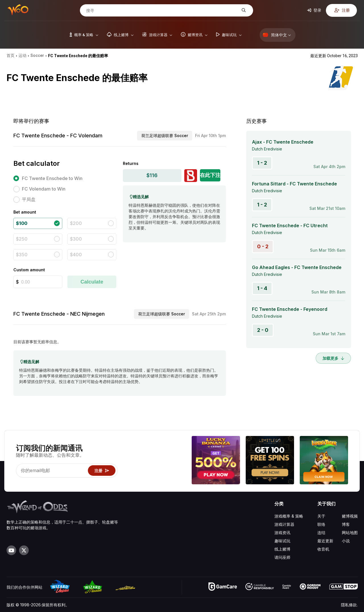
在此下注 (210, 175)
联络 (321, 524)
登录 (314, 10)
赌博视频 (350, 516)
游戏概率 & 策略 (289, 516)
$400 (76, 255)
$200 (76, 223)
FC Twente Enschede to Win (52, 178)
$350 (22, 255)
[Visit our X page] (24, 550)
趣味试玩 (282, 541)
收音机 (323, 549)
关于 (321, 516)
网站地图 (350, 533)
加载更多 (333, 358)
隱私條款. (349, 605)
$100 (22, 223)
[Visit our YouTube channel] (11, 550)
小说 (346, 541)
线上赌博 (282, 549)
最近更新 (325, 541)
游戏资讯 (282, 533)
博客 (346, 524)
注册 (342, 10)
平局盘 (29, 199)
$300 (76, 239)
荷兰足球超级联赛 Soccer (165, 136)
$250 (22, 239)
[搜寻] (162, 11)
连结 (321, 533)
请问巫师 (282, 557)
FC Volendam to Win (44, 189)
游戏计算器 (284, 524)
